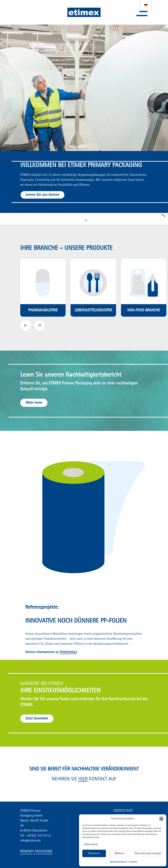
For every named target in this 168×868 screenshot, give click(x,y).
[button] (161, 819)
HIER (83, 779)
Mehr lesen (34, 403)
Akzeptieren (94, 853)
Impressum (133, 862)
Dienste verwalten (91, 844)
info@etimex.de (31, 841)
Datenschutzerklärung (119, 862)
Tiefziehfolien (68, 652)
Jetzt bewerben (37, 719)
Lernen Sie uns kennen (42, 195)
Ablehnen (119, 853)
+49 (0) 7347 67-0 (38, 836)
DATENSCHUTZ (123, 811)
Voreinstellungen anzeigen (148, 853)
